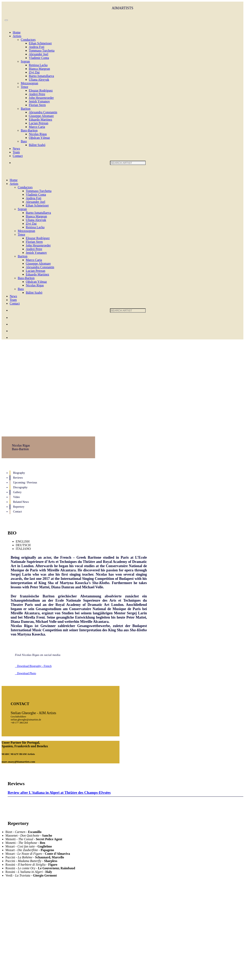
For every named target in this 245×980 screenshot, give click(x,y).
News (16, 149)
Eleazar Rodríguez (41, 90)
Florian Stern (37, 105)
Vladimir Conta (39, 58)
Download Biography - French (33, 666)
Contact (18, 156)
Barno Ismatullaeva (41, 76)
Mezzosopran (29, 83)
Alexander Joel (38, 54)
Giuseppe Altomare (41, 116)
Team (16, 152)
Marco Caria (37, 127)
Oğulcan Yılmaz (39, 138)
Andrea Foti (37, 47)
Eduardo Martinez (40, 119)
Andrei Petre (37, 94)
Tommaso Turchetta (42, 51)
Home (17, 32)
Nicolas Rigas (38, 134)
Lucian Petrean (38, 123)
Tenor (24, 87)
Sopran (25, 61)
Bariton (26, 109)
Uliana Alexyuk (39, 80)
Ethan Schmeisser (40, 43)
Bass (24, 141)
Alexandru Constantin (43, 112)
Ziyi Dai (34, 72)
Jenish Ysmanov (39, 101)
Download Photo (25, 673)
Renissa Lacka (38, 65)
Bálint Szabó (37, 145)
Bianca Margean (39, 69)
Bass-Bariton (29, 130)
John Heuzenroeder (41, 98)
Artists (17, 36)
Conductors (28, 40)
